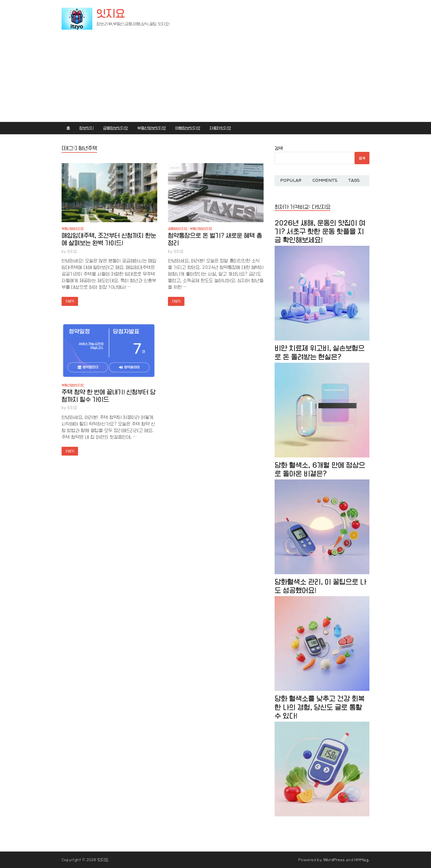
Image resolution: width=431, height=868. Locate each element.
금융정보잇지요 (115, 128)
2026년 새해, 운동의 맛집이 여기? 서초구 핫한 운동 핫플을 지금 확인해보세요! (320, 232)
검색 (279, 148)
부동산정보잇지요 (151, 128)
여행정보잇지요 (188, 128)
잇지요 (110, 14)
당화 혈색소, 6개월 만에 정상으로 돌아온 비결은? (320, 470)
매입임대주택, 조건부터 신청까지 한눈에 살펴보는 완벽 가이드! (109, 239)
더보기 (68, 300)
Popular (291, 180)
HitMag (361, 860)
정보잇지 (86, 128)
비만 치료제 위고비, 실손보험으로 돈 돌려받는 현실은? (320, 353)
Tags (354, 180)
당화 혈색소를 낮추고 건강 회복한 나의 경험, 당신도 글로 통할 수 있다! (320, 707)
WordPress (334, 860)
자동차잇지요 (220, 128)
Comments (325, 180)
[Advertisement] (215, 81)
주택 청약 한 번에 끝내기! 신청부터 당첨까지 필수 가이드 (109, 396)
